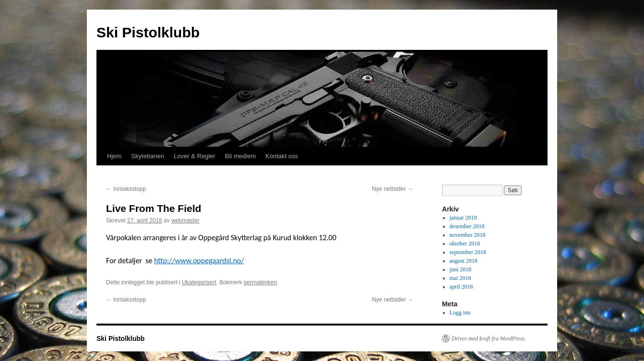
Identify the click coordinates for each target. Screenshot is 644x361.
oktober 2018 (465, 244)
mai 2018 (460, 278)
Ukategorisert (199, 282)
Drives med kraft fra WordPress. (489, 338)
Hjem (114, 156)
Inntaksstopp (126, 189)
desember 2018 (467, 226)
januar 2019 (463, 218)
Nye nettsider (393, 189)
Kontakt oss (282, 156)
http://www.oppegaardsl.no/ (199, 261)
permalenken (260, 282)
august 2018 (464, 261)
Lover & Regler (195, 156)
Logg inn (460, 313)
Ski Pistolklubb (148, 32)
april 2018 (461, 287)
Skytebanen (148, 156)
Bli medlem (240, 156)
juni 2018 (461, 269)
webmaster (185, 221)
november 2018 (468, 235)
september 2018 (468, 252)
